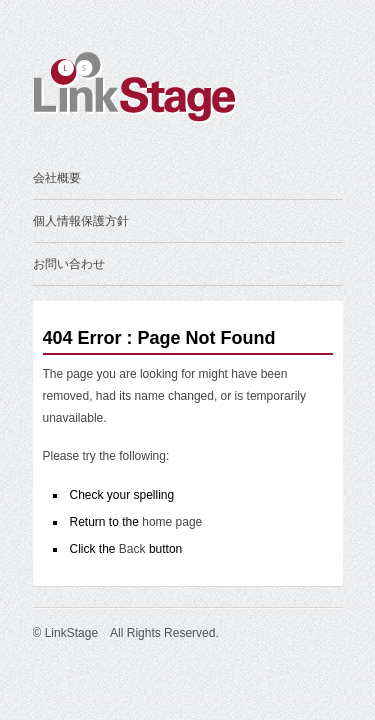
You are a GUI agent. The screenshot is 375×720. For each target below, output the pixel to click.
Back (132, 549)
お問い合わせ (69, 264)
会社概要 (57, 178)
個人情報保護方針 (81, 221)
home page (172, 522)
